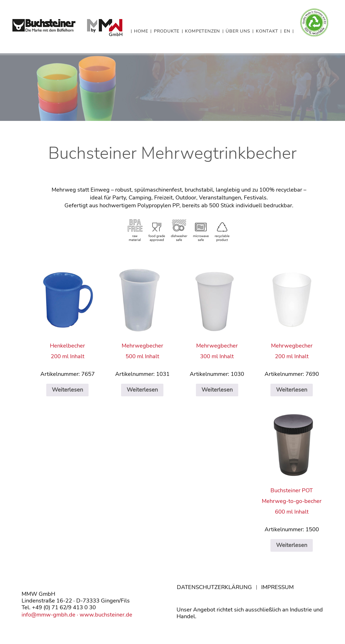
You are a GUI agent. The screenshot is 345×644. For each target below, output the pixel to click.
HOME (141, 31)
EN (287, 31)
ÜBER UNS (238, 31)
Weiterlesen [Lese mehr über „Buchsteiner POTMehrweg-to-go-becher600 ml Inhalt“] (292, 545)
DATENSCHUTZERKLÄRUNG (214, 587)
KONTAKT (267, 31)
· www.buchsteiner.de (104, 615)
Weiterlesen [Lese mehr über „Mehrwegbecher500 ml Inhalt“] (142, 390)
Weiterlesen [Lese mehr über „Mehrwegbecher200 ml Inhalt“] (292, 390)
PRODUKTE (167, 31)
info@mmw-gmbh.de (48, 615)
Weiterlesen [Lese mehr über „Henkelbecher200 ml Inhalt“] (67, 390)
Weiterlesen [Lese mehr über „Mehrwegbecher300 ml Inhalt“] (217, 390)
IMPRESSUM (277, 587)
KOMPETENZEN (202, 31)
